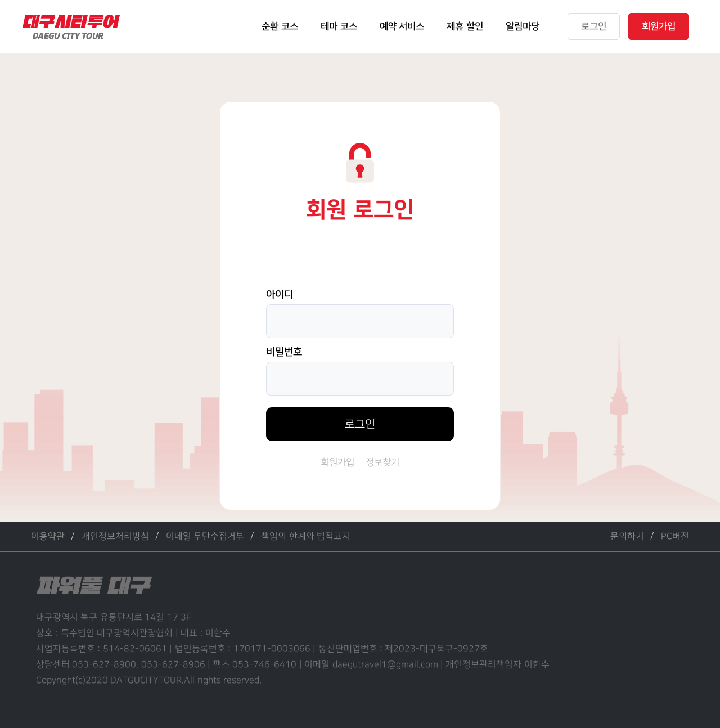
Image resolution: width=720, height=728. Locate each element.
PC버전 (675, 536)
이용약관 (48, 536)
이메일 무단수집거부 (205, 536)
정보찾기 (382, 462)
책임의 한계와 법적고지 (306, 536)
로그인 (360, 424)
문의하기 (627, 536)
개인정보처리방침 (115, 536)
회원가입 (337, 462)
